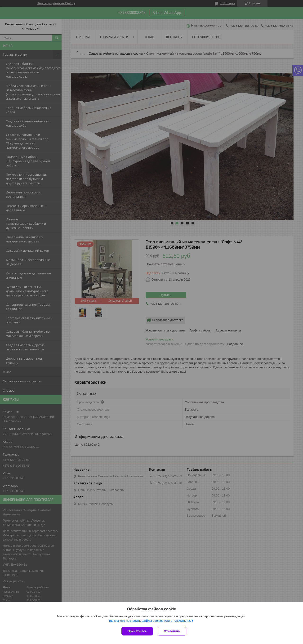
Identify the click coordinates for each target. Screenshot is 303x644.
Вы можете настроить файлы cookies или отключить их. (150, 621)
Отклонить (172, 631)
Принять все (137, 631)
